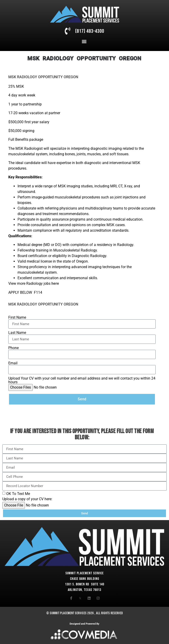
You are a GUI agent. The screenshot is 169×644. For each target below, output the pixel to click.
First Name (17, 318)
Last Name (17, 333)
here (55, 283)
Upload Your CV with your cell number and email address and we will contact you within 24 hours (82, 380)
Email (13, 363)
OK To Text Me (18, 494)
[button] (84, 41)
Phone (13, 348)
